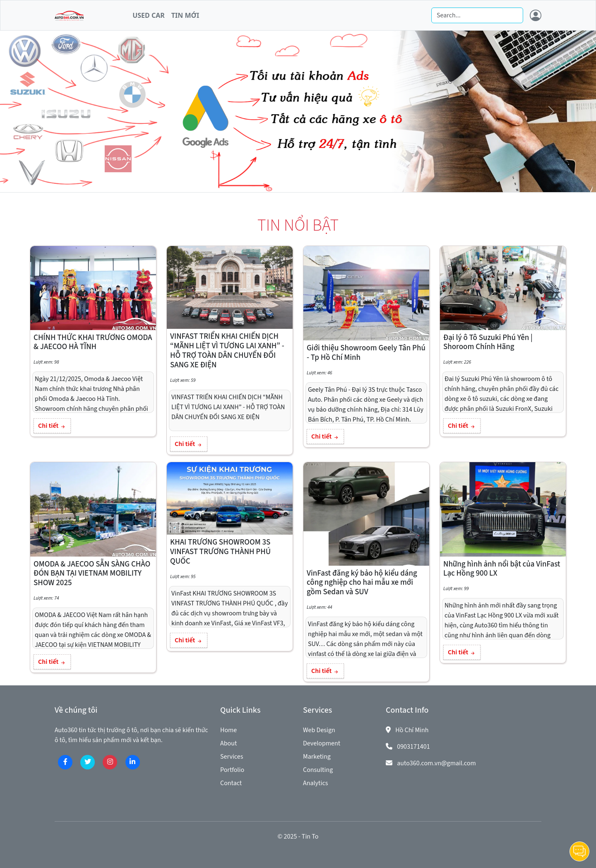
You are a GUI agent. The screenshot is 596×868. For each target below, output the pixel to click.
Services (232, 757)
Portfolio (232, 770)
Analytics (315, 783)
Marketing (317, 757)
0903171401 (413, 747)
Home (228, 730)
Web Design (319, 730)
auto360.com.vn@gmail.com (436, 763)
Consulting (318, 770)
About (228, 743)
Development (322, 743)
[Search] (477, 15)
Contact (231, 783)
